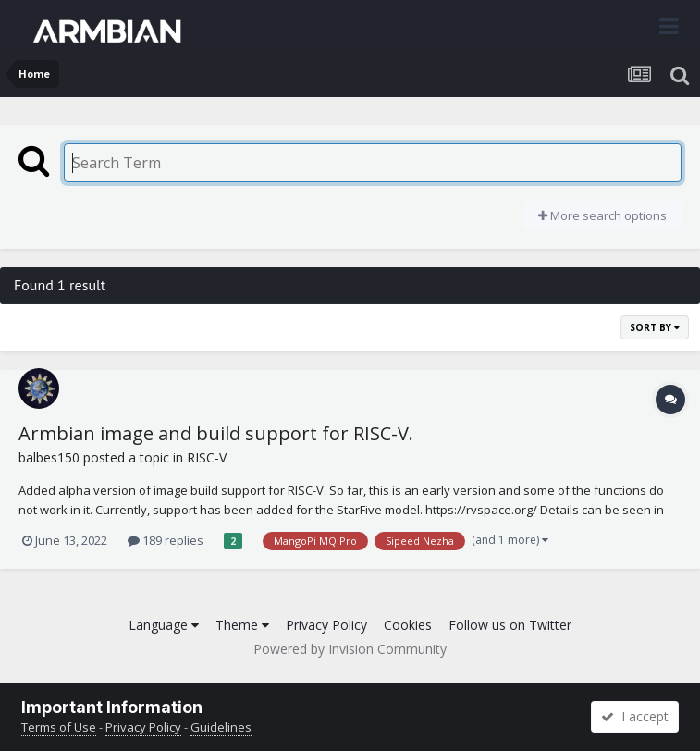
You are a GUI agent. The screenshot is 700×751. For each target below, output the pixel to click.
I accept (635, 716)
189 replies (166, 540)
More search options (602, 215)
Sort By (655, 327)
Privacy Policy (326, 625)
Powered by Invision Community (350, 649)
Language (164, 625)
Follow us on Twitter (510, 625)
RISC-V (207, 457)
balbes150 (49, 457)
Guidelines (221, 727)
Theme (242, 625)
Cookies (408, 625)
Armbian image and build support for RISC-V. (216, 433)
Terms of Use (59, 727)
